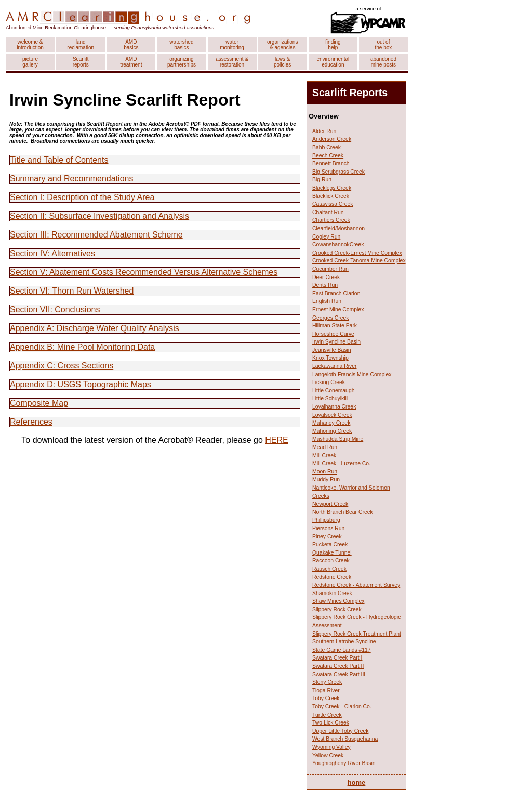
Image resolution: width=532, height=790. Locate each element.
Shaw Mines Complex (338, 601)
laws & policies (282, 62)
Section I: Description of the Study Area (82, 197)
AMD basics (131, 45)
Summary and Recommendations (71, 179)
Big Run (322, 180)
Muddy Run (326, 479)
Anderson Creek (332, 139)
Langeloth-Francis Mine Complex (352, 374)
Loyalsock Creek (332, 415)
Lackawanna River (334, 366)
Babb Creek (327, 147)
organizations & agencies (282, 45)
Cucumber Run (330, 269)
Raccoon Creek (331, 561)
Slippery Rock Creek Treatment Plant (357, 634)
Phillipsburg (326, 520)
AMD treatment (131, 62)
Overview (324, 116)
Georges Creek (330, 318)
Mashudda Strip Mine (338, 439)
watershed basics (181, 45)
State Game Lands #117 (342, 650)
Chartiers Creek (331, 220)
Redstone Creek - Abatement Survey (356, 585)
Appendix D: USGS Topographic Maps (81, 384)
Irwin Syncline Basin (336, 342)
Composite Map (39, 403)
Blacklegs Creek (332, 188)
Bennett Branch (331, 163)
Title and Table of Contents (59, 160)
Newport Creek (330, 504)
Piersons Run (328, 528)
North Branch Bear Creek (343, 512)
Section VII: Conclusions (55, 310)
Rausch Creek (329, 569)
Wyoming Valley (331, 747)
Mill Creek (324, 456)
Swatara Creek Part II (338, 666)
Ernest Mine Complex (338, 310)
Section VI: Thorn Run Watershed (72, 291)
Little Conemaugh (333, 391)
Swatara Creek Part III (339, 674)
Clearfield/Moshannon (338, 228)
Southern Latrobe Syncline (344, 642)
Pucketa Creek (330, 544)
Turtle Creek (327, 715)
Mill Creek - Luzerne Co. (341, 463)
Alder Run (324, 131)
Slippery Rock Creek (337, 609)
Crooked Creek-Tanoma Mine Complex (359, 261)
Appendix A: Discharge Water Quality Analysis (95, 328)
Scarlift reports (81, 62)
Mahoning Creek (332, 431)
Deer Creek (326, 277)
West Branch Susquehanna (345, 739)
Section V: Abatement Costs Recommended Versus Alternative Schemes (144, 272)
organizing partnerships (182, 62)
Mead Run (325, 447)
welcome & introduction (30, 45)
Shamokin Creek (332, 593)
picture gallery (30, 62)
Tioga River (326, 690)
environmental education (333, 62)
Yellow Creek (328, 755)
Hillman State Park (335, 326)
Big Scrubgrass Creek (338, 172)
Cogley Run (326, 237)
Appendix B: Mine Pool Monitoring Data (82, 347)
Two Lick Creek (331, 723)
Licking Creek (329, 382)
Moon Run (325, 472)
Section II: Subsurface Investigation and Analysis (99, 216)
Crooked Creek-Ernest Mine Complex (357, 253)
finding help (333, 45)
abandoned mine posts (383, 62)
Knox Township (330, 358)
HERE (276, 440)
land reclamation (81, 45)
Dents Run (325, 285)
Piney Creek (327, 537)
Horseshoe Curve (333, 334)
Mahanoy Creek (331, 423)
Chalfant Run (328, 212)
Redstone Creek (332, 577)
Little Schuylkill (330, 398)
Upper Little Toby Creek (340, 731)
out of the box (384, 45)
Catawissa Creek (333, 204)
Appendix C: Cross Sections (62, 366)
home (357, 782)
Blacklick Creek (331, 196)
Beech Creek (328, 156)
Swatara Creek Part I (337, 658)
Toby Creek (326, 698)
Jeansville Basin (332, 350)
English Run (327, 301)
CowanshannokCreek (338, 245)
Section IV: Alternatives (52, 253)
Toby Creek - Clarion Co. (342, 707)
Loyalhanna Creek (334, 407)
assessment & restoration (232, 62)
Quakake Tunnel (332, 553)
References (31, 422)
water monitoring (232, 45)
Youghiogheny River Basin (344, 763)
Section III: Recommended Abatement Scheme (96, 235)
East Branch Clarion (336, 293)
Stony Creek (327, 682)
